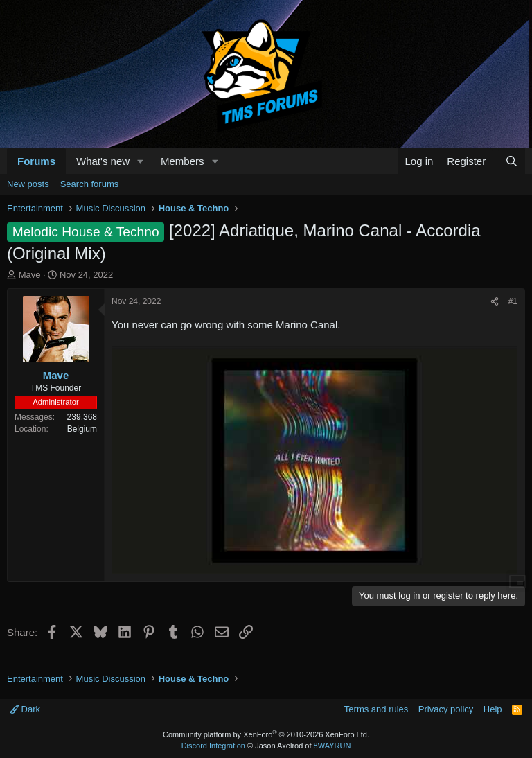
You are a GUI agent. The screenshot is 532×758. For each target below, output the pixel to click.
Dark (25, 709)
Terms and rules (376, 709)
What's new (103, 161)
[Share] (495, 302)
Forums (36, 161)
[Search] (512, 161)
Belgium (82, 429)
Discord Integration (213, 746)
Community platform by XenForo (266, 734)
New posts (28, 184)
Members (183, 161)
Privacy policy (446, 709)
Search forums (90, 184)
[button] (141, 161)
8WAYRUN (332, 746)
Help (493, 709)
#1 (513, 301)
